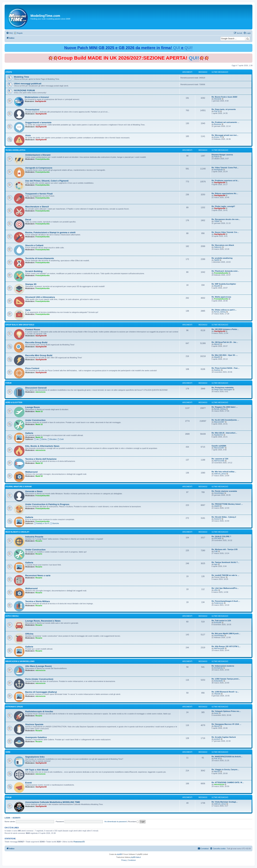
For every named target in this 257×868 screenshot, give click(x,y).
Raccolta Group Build (36, 342)
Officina (29, 634)
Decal (28, 220)
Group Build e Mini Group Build (20, 325)
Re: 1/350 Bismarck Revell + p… (225, 692)
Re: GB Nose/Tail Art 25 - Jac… (225, 342)
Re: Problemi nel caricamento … (225, 122)
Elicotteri (52, 439)
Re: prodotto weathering (222, 258)
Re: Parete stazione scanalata (224, 491)
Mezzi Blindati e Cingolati (17, 532)
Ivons (216, 713)
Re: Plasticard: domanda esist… (225, 271)
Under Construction (35, 420)
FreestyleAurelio (42, 159)
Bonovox (218, 124)
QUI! (189, 48)
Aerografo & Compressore (39, 168)
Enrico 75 (218, 137)
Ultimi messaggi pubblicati (28, 84)
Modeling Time (21, 77)
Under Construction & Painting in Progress (47, 504)
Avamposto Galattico (36, 737)
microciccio (40, 392)
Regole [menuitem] (20, 33)
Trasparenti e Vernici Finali (39, 194)
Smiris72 (218, 519)
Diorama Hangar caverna (222, 155)
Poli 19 (217, 111)
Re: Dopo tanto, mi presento (224, 109)
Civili (61, 439)
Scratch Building (34, 271)
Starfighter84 (40, 101)
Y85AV (217, 221)
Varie (28, 310)
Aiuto (28, 135)
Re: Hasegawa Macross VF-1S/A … (226, 724)
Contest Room (33, 330)
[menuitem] (10, 33)
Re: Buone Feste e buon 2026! (224, 97)
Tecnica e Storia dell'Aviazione (41, 459)
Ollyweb (217, 694)
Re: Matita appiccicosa (221, 297)
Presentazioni (32, 110)
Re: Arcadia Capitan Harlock (224, 737)
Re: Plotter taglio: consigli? (223, 206)
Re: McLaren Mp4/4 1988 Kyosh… (226, 633)
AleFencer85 (219, 461)
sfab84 (217, 506)
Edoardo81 (218, 681)
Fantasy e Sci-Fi (42, 523)
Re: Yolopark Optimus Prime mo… (226, 711)
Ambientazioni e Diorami (38, 155)
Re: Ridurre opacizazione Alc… (225, 193)
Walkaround (31, 472)
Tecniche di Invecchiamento (40, 258)
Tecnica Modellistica (15, 150)
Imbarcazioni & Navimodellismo (20, 661)
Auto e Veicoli (12, 616)
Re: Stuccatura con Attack (223, 245)
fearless (217, 370)
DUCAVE (218, 538)
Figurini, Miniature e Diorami (19, 487)
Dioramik (218, 99)
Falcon (217, 157)
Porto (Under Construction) (39, 679)
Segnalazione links (35, 757)
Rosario (39, 541)
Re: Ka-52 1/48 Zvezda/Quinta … (225, 420)
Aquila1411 (219, 435)
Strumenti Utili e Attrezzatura (40, 297)
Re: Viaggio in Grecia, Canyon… (225, 769)
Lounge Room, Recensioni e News (43, 621)
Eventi (29, 783)
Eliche (43, 439)
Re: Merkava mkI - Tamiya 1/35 (225, 549)
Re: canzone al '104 (220, 459)
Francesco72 (79, 842)
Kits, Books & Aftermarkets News (42, 446)
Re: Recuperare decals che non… (226, 219)
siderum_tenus (220, 474)
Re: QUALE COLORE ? (221, 536)
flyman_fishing (220, 312)
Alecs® (217, 344)
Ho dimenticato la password (115, 822)
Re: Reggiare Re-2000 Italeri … (225, 407)
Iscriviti (16, 818)
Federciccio (219, 603)
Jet (36, 439)
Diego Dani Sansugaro (223, 389)
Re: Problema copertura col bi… (225, 181)
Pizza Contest (32, 368)
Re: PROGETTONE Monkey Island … (227, 504)
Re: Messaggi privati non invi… (225, 135)
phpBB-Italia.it (136, 857)
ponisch (217, 739)
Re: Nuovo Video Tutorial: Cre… (225, 232)
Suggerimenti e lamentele (38, 122)
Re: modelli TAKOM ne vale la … (225, 575)
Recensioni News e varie (38, 575)
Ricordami (133, 822)
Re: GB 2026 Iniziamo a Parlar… (225, 329)
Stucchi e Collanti (34, 245)
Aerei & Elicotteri (14, 402)
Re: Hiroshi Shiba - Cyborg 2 (224, 517)
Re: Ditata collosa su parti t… (224, 310)
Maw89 (217, 286)
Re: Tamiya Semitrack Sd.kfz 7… (225, 562)
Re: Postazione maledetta (222, 388)
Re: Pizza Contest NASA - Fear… (226, 368)
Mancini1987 (219, 422)
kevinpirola (218, 170)
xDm (216, 590)
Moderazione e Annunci (37, 97)
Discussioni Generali (36, 388)
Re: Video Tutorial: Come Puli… (225, 168)
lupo (216, 564)
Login (7, 818)
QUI (177, 48)
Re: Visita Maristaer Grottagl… (225, 802)
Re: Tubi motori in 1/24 (221, 621)
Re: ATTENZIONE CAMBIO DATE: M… (228, 782)
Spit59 (217, 260)
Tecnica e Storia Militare (38, 601)
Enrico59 (218, 623)
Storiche (54, 523)
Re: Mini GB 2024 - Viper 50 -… (225, 355)
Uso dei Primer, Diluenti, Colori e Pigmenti (47, 181)
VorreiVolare (219, 493)
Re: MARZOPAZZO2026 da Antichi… (227, 757)
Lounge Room (33, 407)
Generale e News (34, 491)
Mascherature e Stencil (37, 207)
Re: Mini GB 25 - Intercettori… (224, 433)
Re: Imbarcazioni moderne (223, 666)
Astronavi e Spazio (14, 707)
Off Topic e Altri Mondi (37, 770)
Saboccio (218, 247)
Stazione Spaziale (34, 724)
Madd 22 (39, 411)
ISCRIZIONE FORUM (24, 90)
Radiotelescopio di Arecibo (39, 711)
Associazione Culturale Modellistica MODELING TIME (53, 802)
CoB (216, 551)
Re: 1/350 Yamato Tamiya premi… (226, 679)
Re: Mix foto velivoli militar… (224, 472)
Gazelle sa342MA (219, 446)
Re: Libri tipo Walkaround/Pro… (225, 588)
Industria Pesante (34, 537)
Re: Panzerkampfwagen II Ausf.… (226, 601)
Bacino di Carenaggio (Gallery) (41, 692)
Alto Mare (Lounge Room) (38, 666)
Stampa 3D (31, 284)
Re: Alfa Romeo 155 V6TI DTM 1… (226, 646)
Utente (9, 72)
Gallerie (29, 433)
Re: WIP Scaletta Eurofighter (224, 284)
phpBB (119, 854)
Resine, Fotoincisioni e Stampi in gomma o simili (50, 232)
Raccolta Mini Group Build (39, 355)
